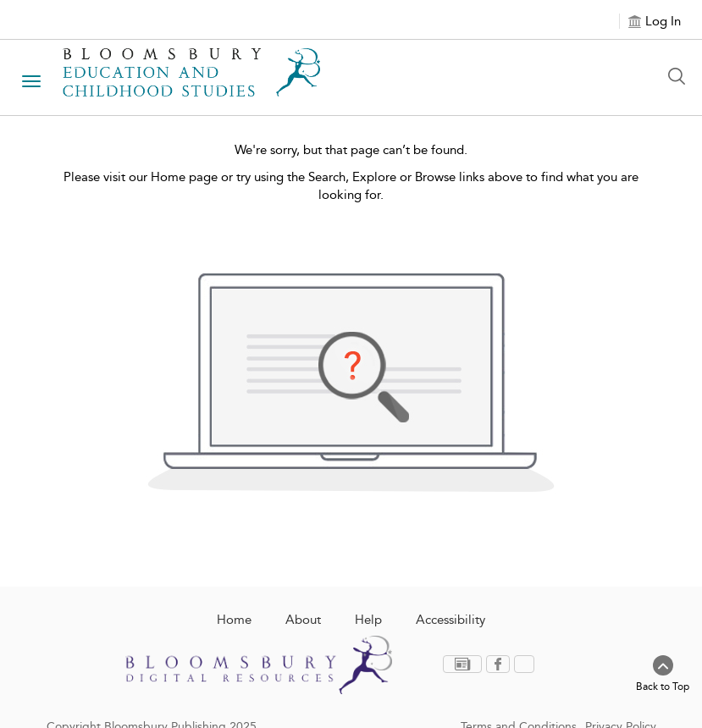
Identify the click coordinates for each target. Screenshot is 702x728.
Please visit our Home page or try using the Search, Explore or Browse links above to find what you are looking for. (351, 186)
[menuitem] (464, 664)
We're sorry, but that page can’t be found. (351, 150)
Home (234, 620)
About (303, 620)
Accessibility (450, 620)
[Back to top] (663, 675)
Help (368, 620)
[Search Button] (681, 76)
